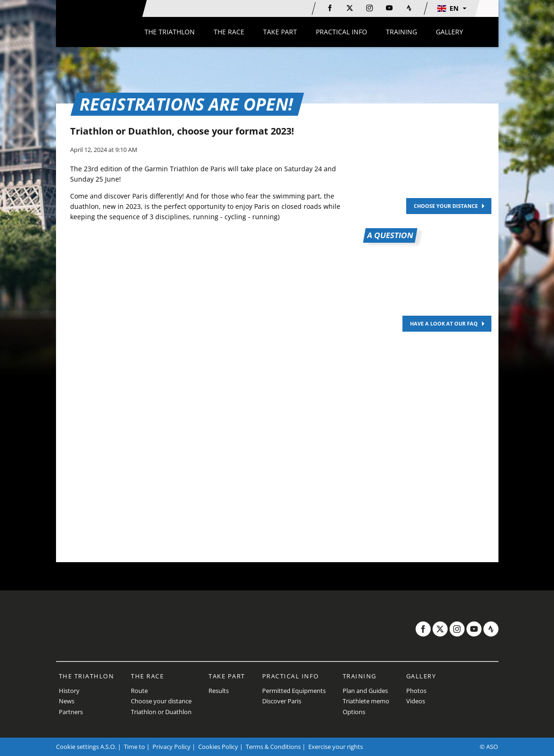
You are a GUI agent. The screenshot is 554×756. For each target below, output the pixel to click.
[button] (451, 8)
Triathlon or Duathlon (161, 712)
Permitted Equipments (294, 691)
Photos (416, 691)
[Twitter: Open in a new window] (350, 8)
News (67, 701)
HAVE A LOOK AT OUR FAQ (444, 323)
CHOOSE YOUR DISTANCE (446, 206)
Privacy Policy (172, 747)
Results (219, 691)
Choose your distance (161, 701)
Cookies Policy (218, 747)
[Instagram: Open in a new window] (369, 8)
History (69, 691)
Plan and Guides (365, 691)
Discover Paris (282, 701)
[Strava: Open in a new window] (409, 8)
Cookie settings (77, 747)
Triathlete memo (366, 701)
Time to (134, 747)
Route (139, 691)
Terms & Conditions (273, 747)
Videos (416, 701)
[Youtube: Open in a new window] (389, 8)
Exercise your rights (336, 747)
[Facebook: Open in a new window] (330, 8)
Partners (71, 712)
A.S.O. (108, 747)
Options (354, 712)
